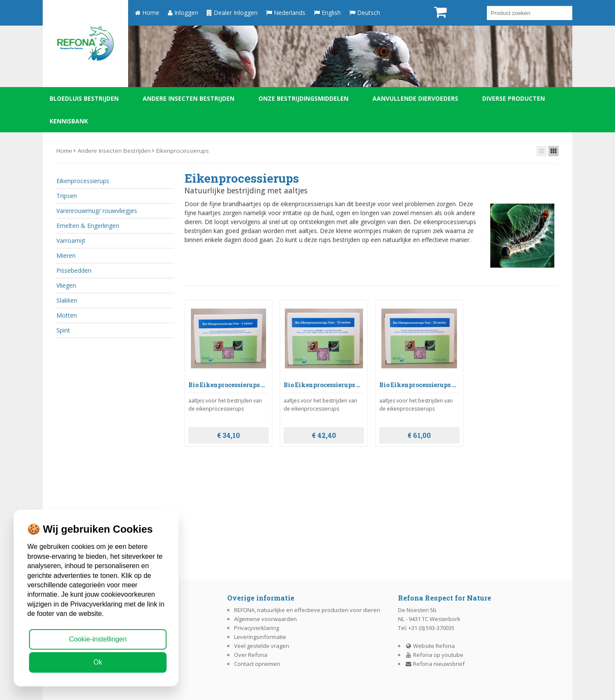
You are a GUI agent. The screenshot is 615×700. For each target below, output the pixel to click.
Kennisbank (69, 121)
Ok (98, 662)
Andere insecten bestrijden (189, 98)
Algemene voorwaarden (265, 619)
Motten (67, 315)
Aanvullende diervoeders (415, 98)
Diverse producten (514, 98)
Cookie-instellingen (98, 639)
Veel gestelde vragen (262, 646)
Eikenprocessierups (183, 150)
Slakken (67, 300)
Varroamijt (71, 241)
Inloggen (183, 13)
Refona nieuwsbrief (435, 664)
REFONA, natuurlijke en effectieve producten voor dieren (307, 610)
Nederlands (286, 13)
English (327, 13)
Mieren (66, 255)
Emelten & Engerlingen (88, 226)
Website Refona (430, 646)
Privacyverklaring (256, 628)
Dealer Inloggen (232, 13)
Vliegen (66, 285)
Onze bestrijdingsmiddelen (303, 98)
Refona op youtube (434, 655)
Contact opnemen (257, 664)
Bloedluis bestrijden (84, 98)
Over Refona (251, 655)
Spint (63, 330)
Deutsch (365, 13)
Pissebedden (74, 270)
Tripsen (67, 196)
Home (147, 13)
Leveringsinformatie (260, 637)
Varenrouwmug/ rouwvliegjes (97, 211)
